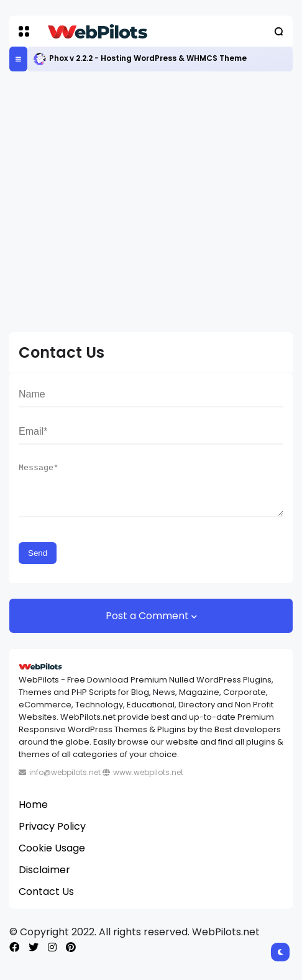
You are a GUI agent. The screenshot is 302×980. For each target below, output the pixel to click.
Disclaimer (44, 879)
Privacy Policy (52, 836)
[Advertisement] (151, 202)
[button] (24, 31)
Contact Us (46, 901)
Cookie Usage (52, 857)
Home (33, 814)
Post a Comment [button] (149, 625)
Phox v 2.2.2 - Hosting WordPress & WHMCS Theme (148, 58)
